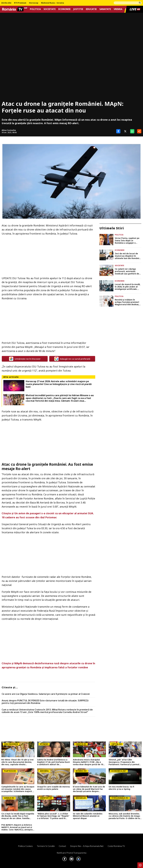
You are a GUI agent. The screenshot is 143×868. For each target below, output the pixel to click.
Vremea (118, 9)
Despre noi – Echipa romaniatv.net (87, 846)
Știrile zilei (6, 3)
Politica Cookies (25, 846)
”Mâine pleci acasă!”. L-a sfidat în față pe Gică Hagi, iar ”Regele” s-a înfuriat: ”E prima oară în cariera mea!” (53, 816)
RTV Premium (20, 3)
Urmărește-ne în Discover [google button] (25, 359)
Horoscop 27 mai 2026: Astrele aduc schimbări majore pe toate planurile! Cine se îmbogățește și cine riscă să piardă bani (59, 384)
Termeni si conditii (46, 846)
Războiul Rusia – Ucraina (53, 3)
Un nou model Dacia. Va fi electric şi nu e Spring (121, 788)
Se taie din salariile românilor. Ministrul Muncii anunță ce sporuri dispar (88, 816)
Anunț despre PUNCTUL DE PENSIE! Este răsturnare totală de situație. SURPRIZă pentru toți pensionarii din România (45, 702)
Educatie (91, 9)
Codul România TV (116, 846)
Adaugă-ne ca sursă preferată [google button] (72, 359)
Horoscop (34, 3)
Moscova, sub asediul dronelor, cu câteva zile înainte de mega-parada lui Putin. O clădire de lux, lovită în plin (125, 816)
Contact (62, 846)
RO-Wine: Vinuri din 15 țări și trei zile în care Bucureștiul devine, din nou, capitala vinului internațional (17, 762)
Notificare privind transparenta (72, 853)
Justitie (78, 9)
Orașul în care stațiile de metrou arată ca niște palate (53, 788)
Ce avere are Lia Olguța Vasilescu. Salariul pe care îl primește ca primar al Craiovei (46, 694)
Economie (64, 9)
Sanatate (105, 9)
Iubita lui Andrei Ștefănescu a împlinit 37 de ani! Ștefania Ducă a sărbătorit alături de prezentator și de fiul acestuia (53, 762)
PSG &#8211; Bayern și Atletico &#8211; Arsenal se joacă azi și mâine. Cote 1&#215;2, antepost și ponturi (18, 827)
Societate (50, 9)
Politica (35, 9)
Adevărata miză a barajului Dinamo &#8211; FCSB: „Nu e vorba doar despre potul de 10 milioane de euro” (88, 762)
